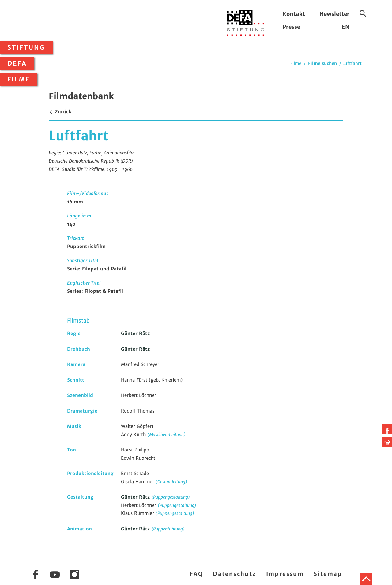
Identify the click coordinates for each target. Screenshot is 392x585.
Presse (291, 27)
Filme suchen (322, 63)
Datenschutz (234, 574)
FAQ (196, 574)
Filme (19, 79)
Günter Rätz (135, 333)
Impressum (285, 574)
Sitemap (328, 574)
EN (346, 27)
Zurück (60, 112)
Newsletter (334, 14)
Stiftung (26, 47)
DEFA (17, 63)
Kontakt (294, 14)
